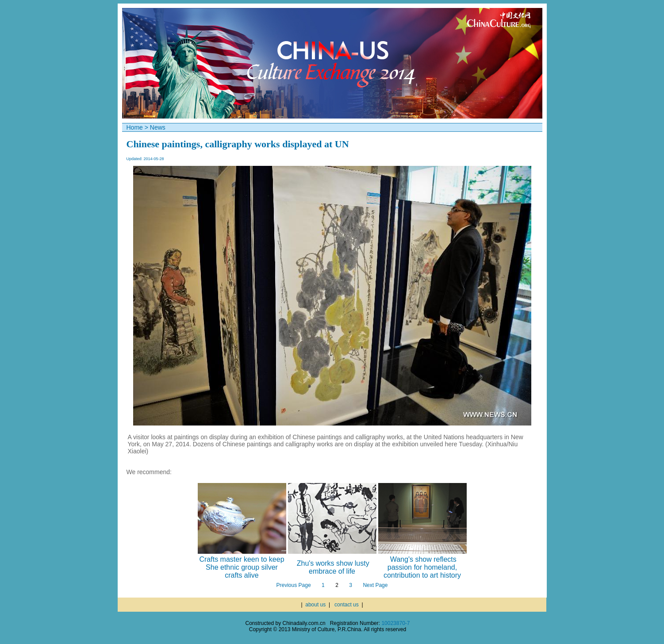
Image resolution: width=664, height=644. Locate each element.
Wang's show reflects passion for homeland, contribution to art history (422, 567)
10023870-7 (395, 623)
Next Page (375, 585)
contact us (347, 605)
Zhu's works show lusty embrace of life (333, 567)
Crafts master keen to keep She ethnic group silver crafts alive (242, 567)
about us (315, 605)
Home (135, 127)
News (158, 127)
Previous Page (294, 585)
